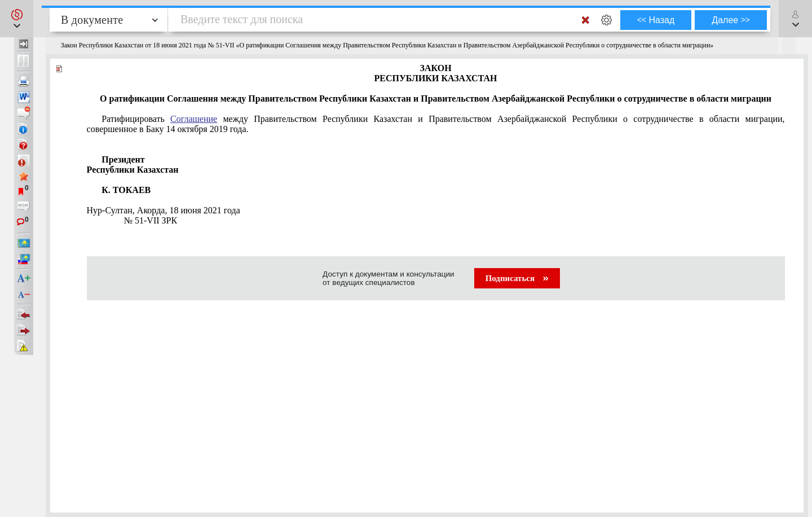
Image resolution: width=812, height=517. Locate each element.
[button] (17, 19)
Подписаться (517, 278)
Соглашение (194, 119)
